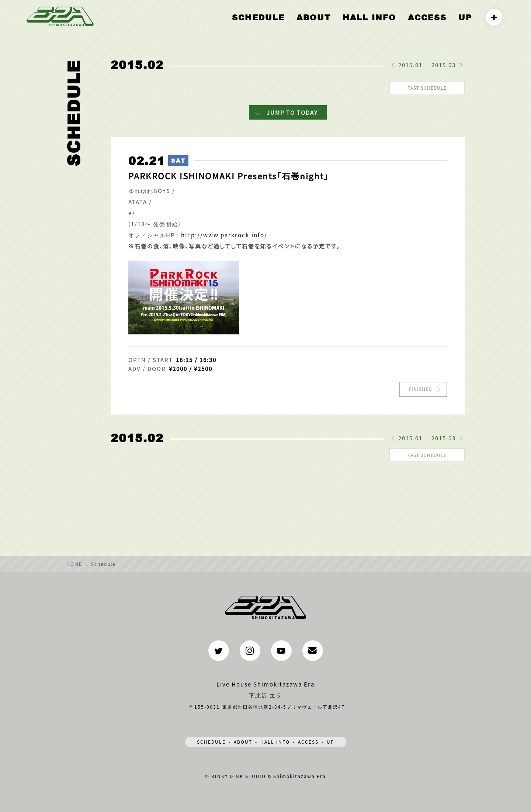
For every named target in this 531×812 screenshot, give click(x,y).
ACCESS (435, 25)
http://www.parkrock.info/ (224, 234)
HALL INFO (388, 25)
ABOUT (343, 25)
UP (467, 25)
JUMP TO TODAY (292, 111)
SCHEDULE (211, 739)
